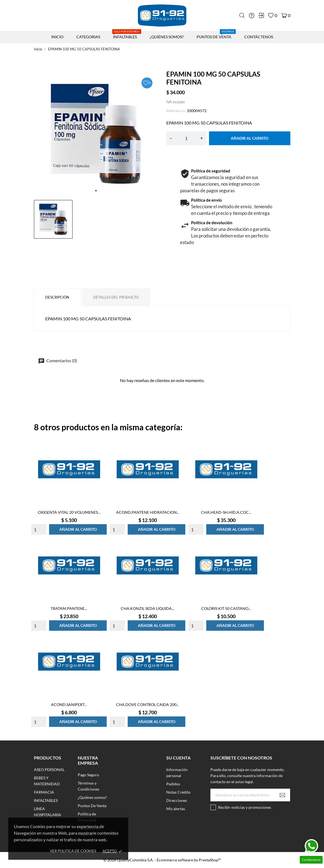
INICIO (57, 37)
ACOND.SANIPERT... (69, 705)
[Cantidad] (186, 138)
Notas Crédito (178, 792)
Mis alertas (176, 809)
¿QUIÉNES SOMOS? (167, 37)
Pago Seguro (88, 775)
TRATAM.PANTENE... (69, 608)
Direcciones (177, 800)
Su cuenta (178, 758)
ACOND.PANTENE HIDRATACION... (148, 512)
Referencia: (176, 111)
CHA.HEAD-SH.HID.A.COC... (226, 512)
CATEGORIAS (88, 37)
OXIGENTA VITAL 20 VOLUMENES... (69, 512)
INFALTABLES (127, 35)
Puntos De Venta (92, 806)
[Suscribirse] (282, 795)
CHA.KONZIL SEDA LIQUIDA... (148, 608)
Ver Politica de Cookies (73, 851)
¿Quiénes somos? (92, 797)
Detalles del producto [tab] (116, 297)
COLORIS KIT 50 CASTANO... (226, 608)
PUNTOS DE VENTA (216, 35)
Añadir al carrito (250, 138)
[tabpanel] (96, 134)
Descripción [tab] (57, 297)
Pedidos (173, 784)
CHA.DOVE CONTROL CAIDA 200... (148, 705)
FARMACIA (44, 792)
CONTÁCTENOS (259, 37)
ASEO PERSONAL (49, 770)
